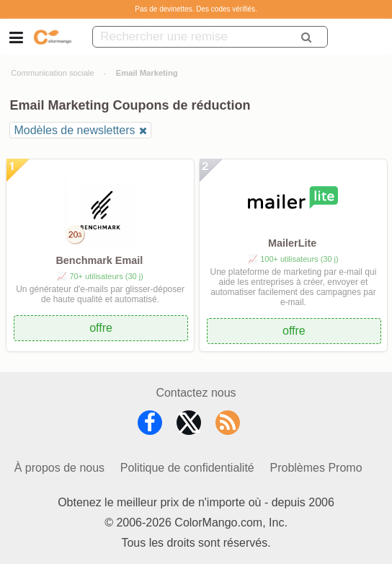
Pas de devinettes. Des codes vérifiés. (196, 9)
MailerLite (292, 243)
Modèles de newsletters (74, 130)
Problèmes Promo (316, 468)
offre (101, 328)
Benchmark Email (99, 260)
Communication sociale (53, 73)
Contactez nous (196, 393)
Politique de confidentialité (187, 468)
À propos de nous (59, 468)
